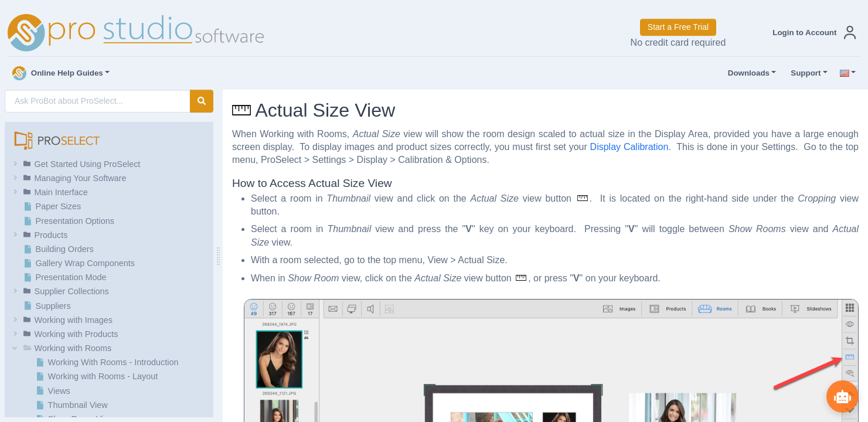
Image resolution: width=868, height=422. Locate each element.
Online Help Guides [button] (58, 73)
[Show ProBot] (842, 396)
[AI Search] (98, 101)
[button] (812, 33)
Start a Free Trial (678, 27)
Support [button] (803, 73)
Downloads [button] (746, 73)
